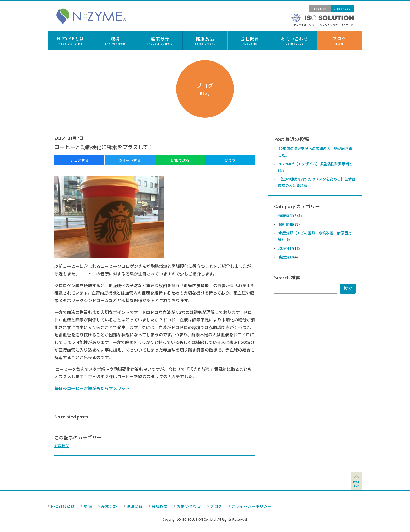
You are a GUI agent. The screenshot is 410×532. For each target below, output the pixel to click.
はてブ (230, 160)
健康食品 (62, 445)
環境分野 (286, 248)
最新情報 (286, 224)
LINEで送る (180, 160)
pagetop (356, 484)
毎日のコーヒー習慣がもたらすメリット (92, 388)
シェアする (79, 160)
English (320, 9)
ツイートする (130, 160)
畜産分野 (286, 257)
